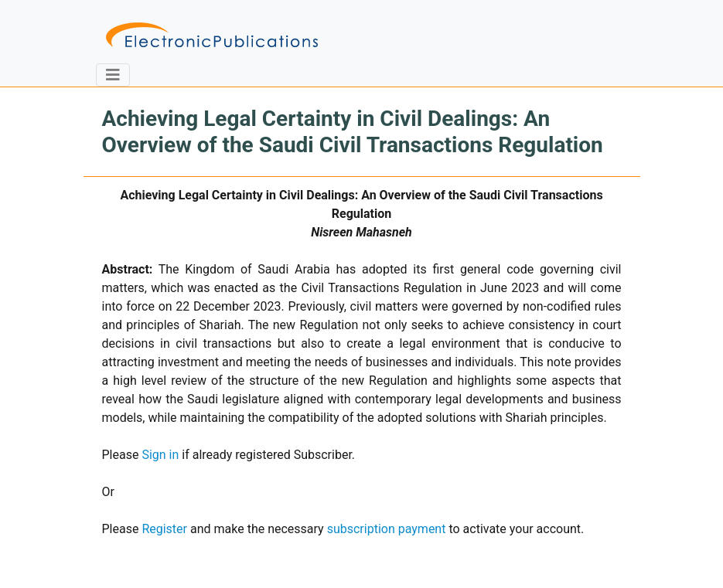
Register (164, 529)
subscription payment (387, 529)
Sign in (160, 455)
